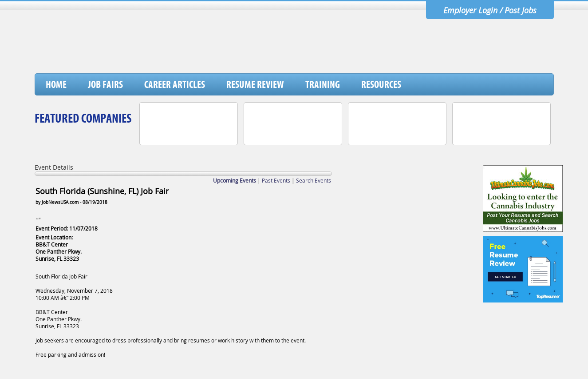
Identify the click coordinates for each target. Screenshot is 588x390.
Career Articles (175, 84)
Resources (381, 84)
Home (56, 84)
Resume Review (255, 84)
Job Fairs (105, 84)
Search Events (314, 180)
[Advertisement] (392, 50)
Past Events (276, 180)
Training (323, 84)
